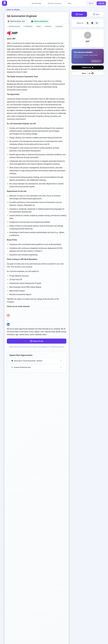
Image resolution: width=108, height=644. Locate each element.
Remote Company (54, 3)
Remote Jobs (36, 3)
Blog (69, 3)
